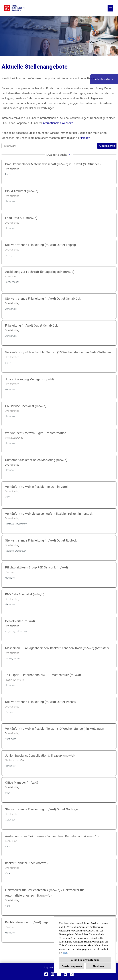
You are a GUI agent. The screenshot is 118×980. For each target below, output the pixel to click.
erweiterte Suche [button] (59, 155)
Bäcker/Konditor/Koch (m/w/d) (26, 863)
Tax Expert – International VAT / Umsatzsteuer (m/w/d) (43, 675)
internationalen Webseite (58, 123)
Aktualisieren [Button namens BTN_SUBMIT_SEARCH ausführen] (107, 146)
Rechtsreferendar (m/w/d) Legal (27, 922)
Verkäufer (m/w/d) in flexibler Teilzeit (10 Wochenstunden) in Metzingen (55, 729)
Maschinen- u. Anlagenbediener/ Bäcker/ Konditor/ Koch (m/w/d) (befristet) (57, 648)
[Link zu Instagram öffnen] (53, 974)
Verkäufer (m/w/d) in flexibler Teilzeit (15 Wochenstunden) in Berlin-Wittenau (58, 352)
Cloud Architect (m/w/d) (22, 191)
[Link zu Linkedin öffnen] (59, 974)
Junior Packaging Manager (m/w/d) (29, 379)
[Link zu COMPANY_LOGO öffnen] (14, 8)
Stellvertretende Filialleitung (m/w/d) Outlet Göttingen (42, 809)
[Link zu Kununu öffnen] (72, 974)
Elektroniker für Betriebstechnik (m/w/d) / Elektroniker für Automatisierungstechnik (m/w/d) (44, 893)
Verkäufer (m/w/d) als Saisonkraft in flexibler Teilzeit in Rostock (49, 514)
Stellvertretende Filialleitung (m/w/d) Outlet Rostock (41, 540)
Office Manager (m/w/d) (22, 782)
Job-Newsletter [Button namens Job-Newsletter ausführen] (104, 79)
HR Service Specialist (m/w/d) (26, 406)
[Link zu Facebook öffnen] (46, 974)
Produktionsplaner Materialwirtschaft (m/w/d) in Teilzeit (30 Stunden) (53, 164)
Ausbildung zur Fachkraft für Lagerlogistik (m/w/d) (40, 272)
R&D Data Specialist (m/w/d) (25, 594)
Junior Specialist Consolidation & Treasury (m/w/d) (40, 756)
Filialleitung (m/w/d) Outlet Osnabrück (31, 325)
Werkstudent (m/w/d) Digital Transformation (36, 433)
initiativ (85, 138)
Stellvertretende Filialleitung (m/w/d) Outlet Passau (41, 702)
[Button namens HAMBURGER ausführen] (110, 8)
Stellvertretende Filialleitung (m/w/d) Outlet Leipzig (40, 245)
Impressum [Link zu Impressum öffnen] (51, 967)
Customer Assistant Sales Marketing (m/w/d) (36, 460)
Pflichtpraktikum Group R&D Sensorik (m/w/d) (36, 567)
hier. (65, 953)
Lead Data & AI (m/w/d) (21, 218)
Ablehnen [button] (98, 966)
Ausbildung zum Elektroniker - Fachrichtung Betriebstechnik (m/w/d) (52, 836)
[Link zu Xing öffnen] (65, 974)
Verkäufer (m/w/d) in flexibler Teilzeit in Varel (36, 487)
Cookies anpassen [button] (72, 966)
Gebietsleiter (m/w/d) (20, 621)
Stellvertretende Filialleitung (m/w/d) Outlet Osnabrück (43, 299)
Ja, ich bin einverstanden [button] (85, 960)
